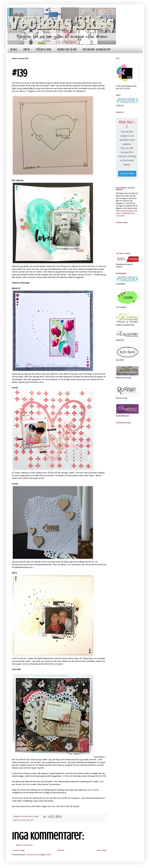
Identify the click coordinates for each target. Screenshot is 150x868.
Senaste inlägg (18, 850)
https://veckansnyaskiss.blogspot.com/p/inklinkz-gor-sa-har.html (127, 213)
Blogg (14, 49)
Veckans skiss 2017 (27, 820)
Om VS (27, 49)
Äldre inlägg (102, 850)
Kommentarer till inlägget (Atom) (38, 855)
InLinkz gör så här (67, 49)
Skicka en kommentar (24, 845)
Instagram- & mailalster (97, 49)
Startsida (61, 850)
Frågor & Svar (44, 49)
